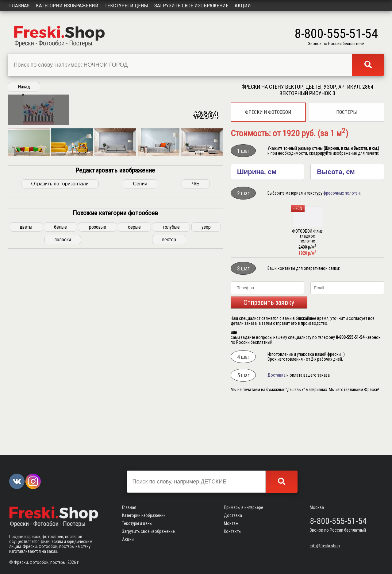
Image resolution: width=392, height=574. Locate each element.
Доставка (277, 375)
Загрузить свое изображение (191, 6)
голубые (171, 412)
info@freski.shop (325, 546)
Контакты (233, 532)
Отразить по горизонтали (60, 369)
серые (134, 412)
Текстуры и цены (126, 6)
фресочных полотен (342, 193)
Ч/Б (196, 369)
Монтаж (231, 524)
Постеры (346, 112)
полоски (63, 425)
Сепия (140, 369)
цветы (26, 412)
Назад (24, 87)
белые (60, 412)
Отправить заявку (269, 303)
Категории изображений (67, 6)
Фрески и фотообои (268, 112)
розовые (98, 412)
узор (206, 412)
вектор (169, 425)
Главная (19, 6)
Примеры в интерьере (244, 508)
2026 (72, 562)
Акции (243, 6)
